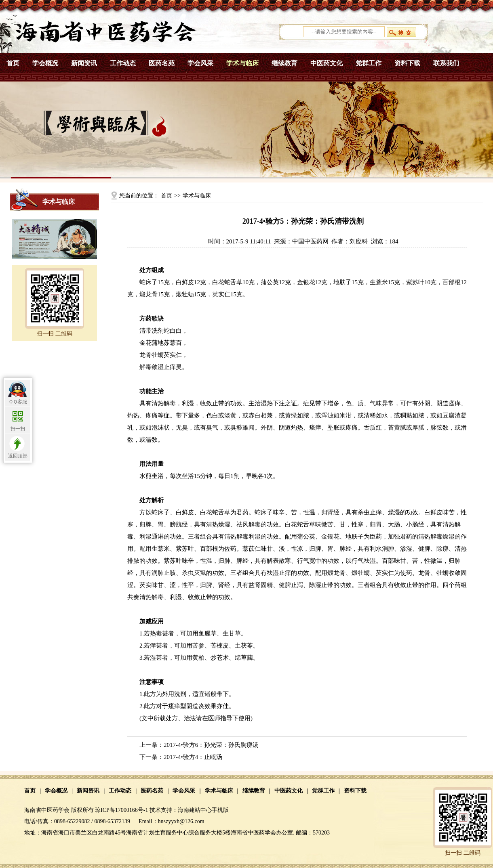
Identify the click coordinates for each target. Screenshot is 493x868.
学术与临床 (242, 63)
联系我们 (446, 63)
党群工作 (369, 63)
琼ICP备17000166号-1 (121, 810)
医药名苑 (162, 63)
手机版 (220, 810)
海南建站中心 (195, 810)
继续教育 (284, 63)
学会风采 (200, 63)
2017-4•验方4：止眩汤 (193, 757)
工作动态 (123, 63)
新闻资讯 (84, 63)
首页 (13, 63)
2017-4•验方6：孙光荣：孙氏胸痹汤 (211, 745)
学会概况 (45, 63)
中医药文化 (327, 63)
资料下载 (407, 63)
